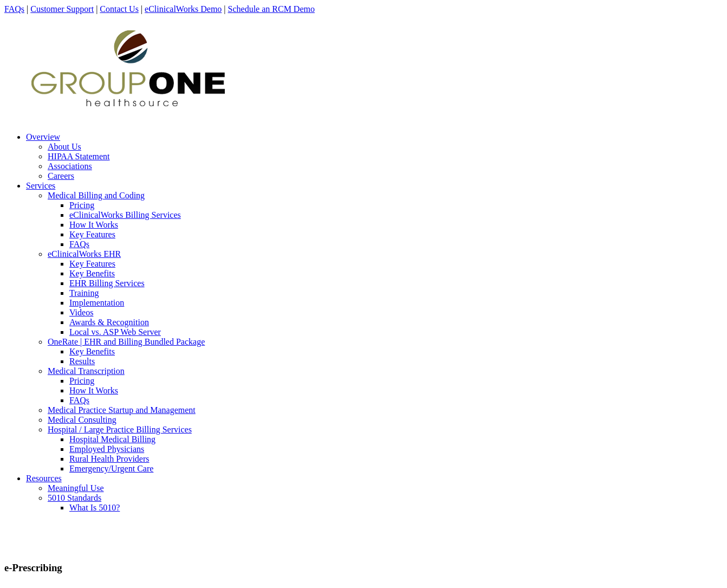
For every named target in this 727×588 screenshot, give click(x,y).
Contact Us (119, 9)
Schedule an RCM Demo (271, 9)
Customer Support (62, 9)
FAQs (14, 9)
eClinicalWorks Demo (183, 9)
